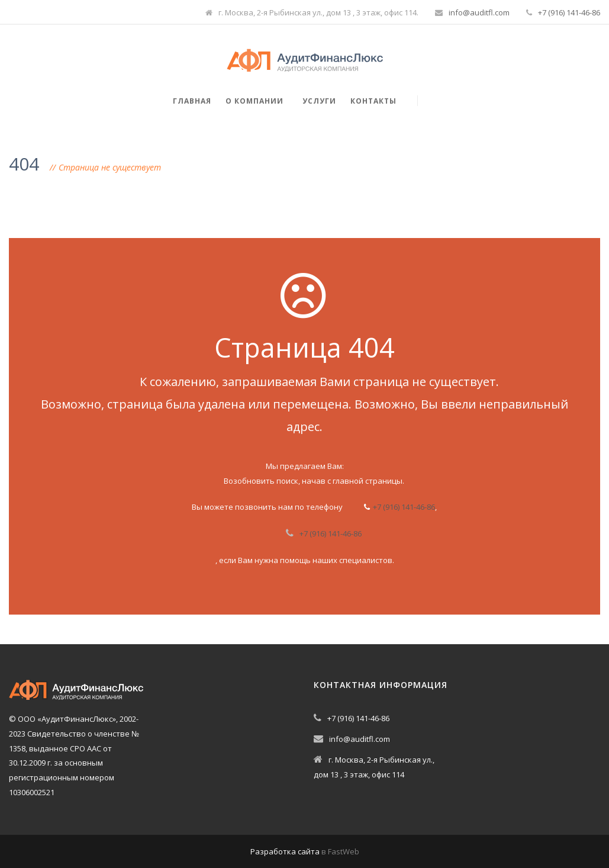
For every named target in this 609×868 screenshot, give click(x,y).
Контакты (373, 101)
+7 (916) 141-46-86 (569, 12)
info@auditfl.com (479, 12)
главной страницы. (368, 481)
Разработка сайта (285, 851)
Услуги (319, 101)
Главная (192, 101)
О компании (254, 101)
